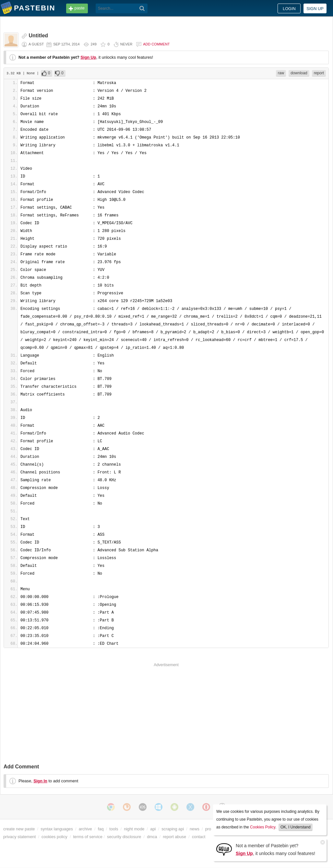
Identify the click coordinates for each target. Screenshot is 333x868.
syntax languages (57, 829)
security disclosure (124, 837)
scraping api (173, 829)
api (153, 829)
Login (289, 9)
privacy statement (19, 837)
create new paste (19, 829)
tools (114, 829)
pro (208, 829)
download (299, 73)
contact (199, 837)
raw (281, 73)
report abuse (174, 837)
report (319, 73)
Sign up (315, 9)
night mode (134, 829)
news (195, 829)
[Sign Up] (224, 849)
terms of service (88, 837)
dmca (152, 837)
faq (101, 829)
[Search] (142, 8)
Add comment (156, 44)
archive (85, 829)
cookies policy (54, 837)
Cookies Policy (263, 827)
